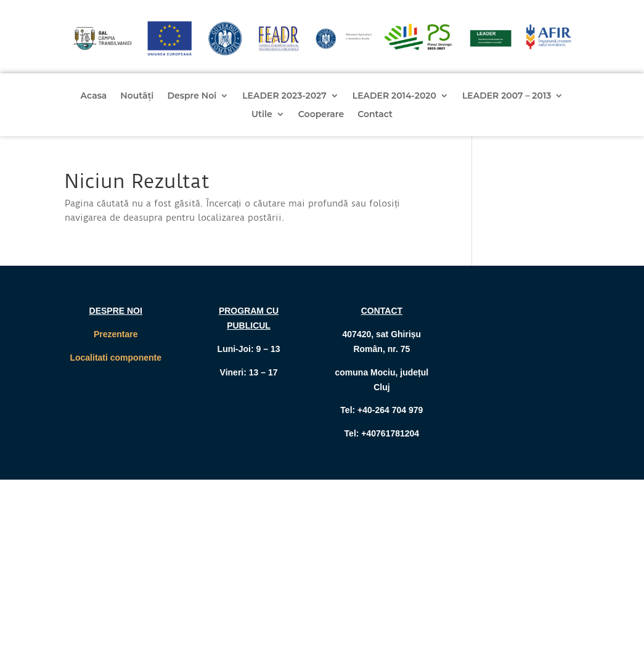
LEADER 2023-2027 (284, 96)
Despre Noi (192, 96)
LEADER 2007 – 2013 (507, 96)
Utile (262, 115)
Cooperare (321, 115)
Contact (375, 115)
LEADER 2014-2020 (394, 96)
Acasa (94, 96)
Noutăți (137, 96)
